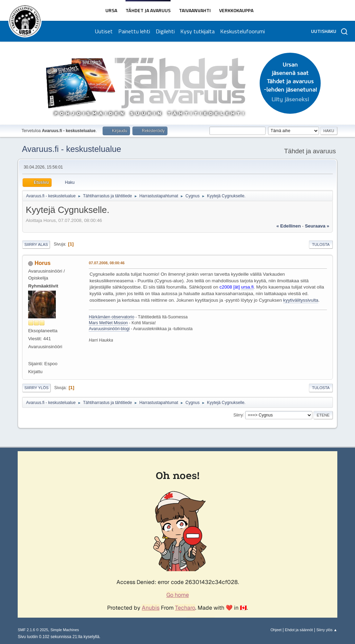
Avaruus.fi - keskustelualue (71, 149)
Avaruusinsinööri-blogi (109, 329)
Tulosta (321, 244)
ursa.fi (247, 287)
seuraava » (317, 226)
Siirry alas (36, 244)
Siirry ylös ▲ (327, 630)
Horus (43, 263)
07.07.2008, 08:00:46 (107, 263)
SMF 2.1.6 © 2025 (33, 630)
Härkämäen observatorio (111, 317)
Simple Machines (65, 630)
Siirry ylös (36, 388)
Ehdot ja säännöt (299, 630)
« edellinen (288, 226)
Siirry (238, 415)
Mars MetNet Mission (108, 323)
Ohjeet (276, 630)
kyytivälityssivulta (301, 300)
